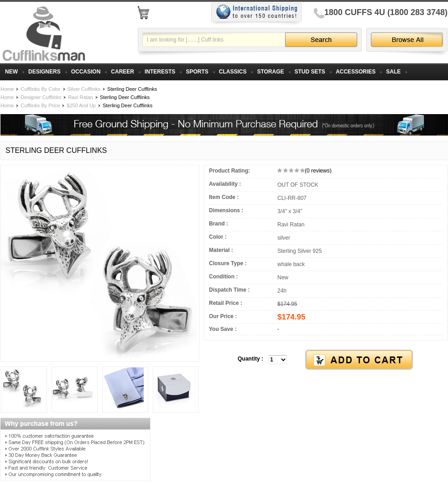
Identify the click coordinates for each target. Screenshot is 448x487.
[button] (326, 360)
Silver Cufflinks (84, 89)
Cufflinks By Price (40, 105)
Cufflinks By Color (40, 89)
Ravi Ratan (80, 97)
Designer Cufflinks (41, 97)
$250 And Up (81, 105)
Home (7, 89)
